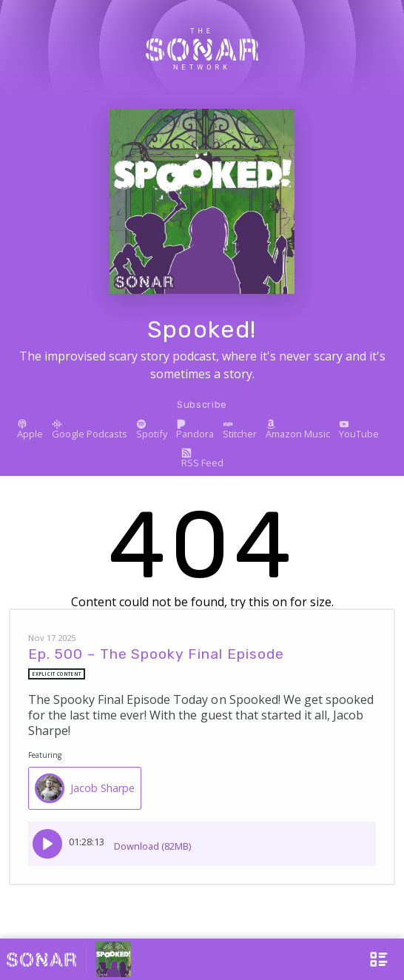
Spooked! (202, 329)
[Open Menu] (369, 959)
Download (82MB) (152, 841)
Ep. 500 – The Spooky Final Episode (156, 654)
